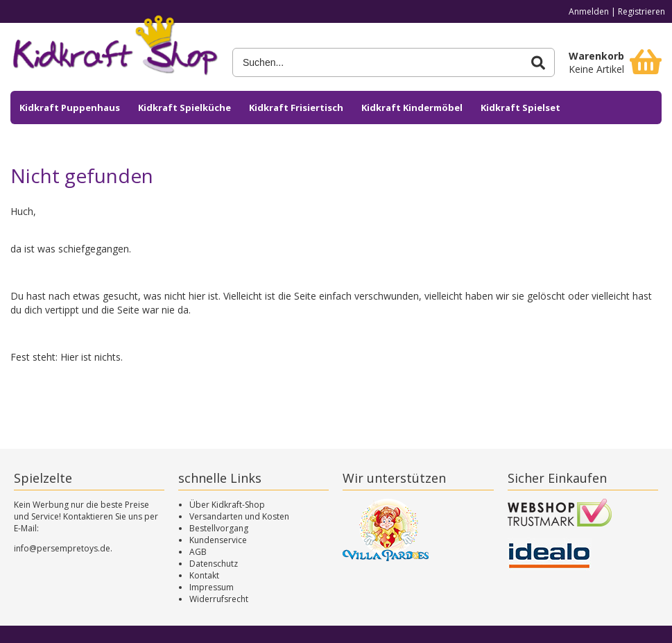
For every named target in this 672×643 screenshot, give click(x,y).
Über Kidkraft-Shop (227, 505)
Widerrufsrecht (219, 599)
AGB (198, 552)
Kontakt (204, 575)
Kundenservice (218, 540)
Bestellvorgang (219, 528)
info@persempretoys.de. (63, 548)
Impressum (212, 587)
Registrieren (641, 11)
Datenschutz (214, 564)
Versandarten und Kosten (239, 516)
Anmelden (589, 11)
